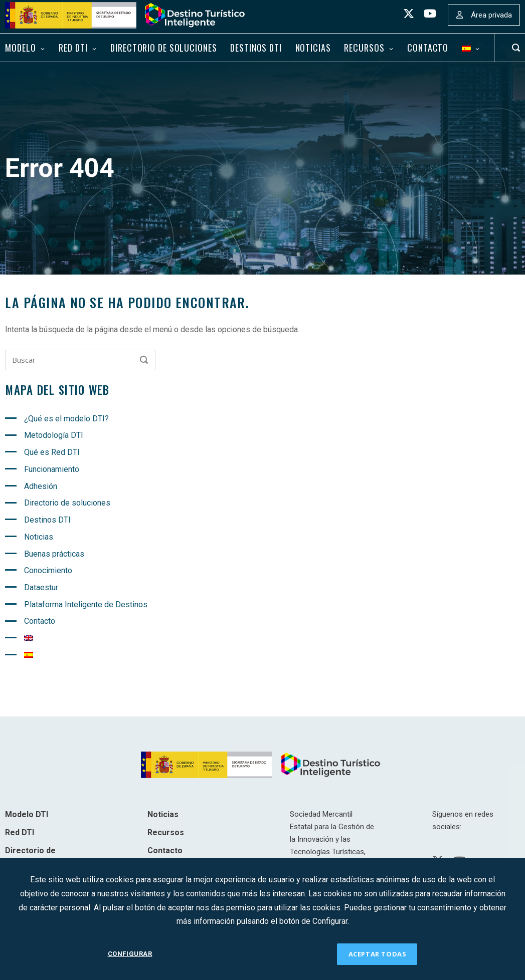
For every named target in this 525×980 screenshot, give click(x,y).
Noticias (313, 48)
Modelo (20, 48)
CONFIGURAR (130, 954)
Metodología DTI (54, 435)
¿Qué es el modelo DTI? (66, 419)
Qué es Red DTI (52, 452)
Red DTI (73, 48)
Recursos (364, 48)
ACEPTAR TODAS (378, 954)
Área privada (491, 15)
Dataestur (41, 587)
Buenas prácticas (54, 554)
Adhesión (41, 486)
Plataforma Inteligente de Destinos (86, 604)
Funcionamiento (52, 469)
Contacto (428, 48)
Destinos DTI (256, 48)
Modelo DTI (27, 814)
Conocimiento (48, 570)
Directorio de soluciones (163, 48)
